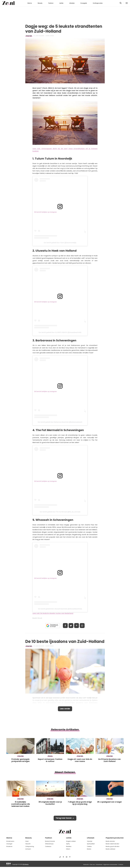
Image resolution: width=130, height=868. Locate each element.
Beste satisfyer (111, 849)
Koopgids (84, 3)
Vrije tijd (29, 36)
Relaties (69, 846)
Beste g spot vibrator (113, 846)
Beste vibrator (110, 841)
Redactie (86, 865)
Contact (121, 865)
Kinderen (9, 846)
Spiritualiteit (91, 844)
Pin (77, 626)
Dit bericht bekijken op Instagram (45, 212)
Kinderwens (10, 841)
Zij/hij (68, 844)
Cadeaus (48, 846)
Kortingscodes (98, 3)
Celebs (89, 846)
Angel (52, 646)
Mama (30, 3)
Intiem (68, 849)
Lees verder (65, 709)
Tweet (71, 626)
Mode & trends (50, 841)
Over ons (92, 865)
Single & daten (71, 841)
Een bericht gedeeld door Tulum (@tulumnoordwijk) (60, 243)
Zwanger (9, 844)
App (82, 626)
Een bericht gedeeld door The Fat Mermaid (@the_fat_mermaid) (60, 512)
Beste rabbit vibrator (112, 844)
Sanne (52, 36)
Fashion (51, 3)
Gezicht (28, 844)
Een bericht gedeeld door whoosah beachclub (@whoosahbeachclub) (60, 609)
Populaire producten (115, 838)
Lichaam (28, 849)
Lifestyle (72, 3)
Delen (65, 626)
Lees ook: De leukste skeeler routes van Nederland (53, 613)
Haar (27, 841)
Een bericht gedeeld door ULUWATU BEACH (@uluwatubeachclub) (60, 332)
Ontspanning (30, 846)
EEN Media (26, 864)
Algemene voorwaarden (110, 865)
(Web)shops (49, 844)
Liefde (61, 3)
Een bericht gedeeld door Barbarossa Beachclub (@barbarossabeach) (60, 422)
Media (89, 849)
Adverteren (99, 865)
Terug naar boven (64, 818)
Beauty (40, 3)
